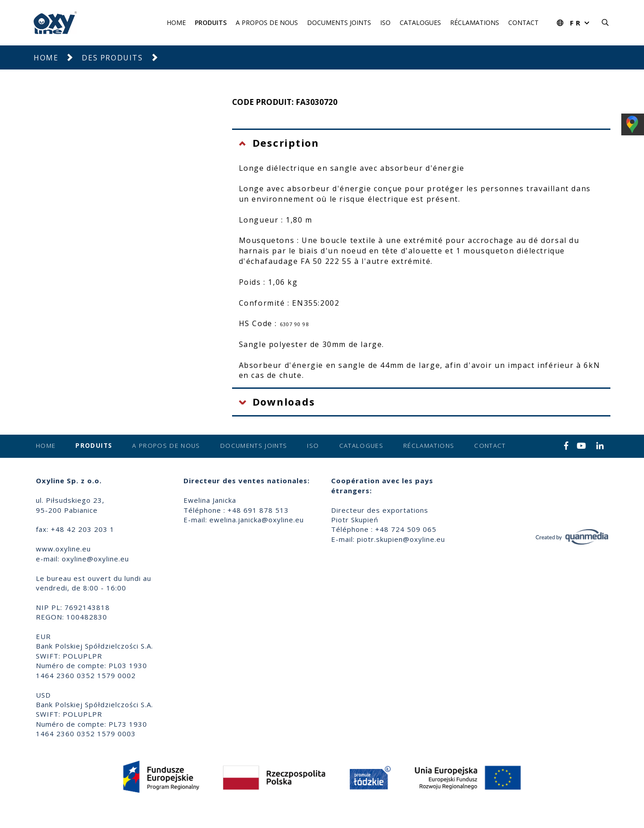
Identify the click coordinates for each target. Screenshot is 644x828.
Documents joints (339, 22)
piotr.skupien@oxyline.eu (401, 539)
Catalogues (420, 22)
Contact (523, 22)
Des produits (112, 58)
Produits (211, 22)
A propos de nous (267, 22)
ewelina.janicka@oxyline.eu (257, 520)
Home (176, 22)
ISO (385, 22)
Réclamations (475, 22)
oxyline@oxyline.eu (95, 559)
